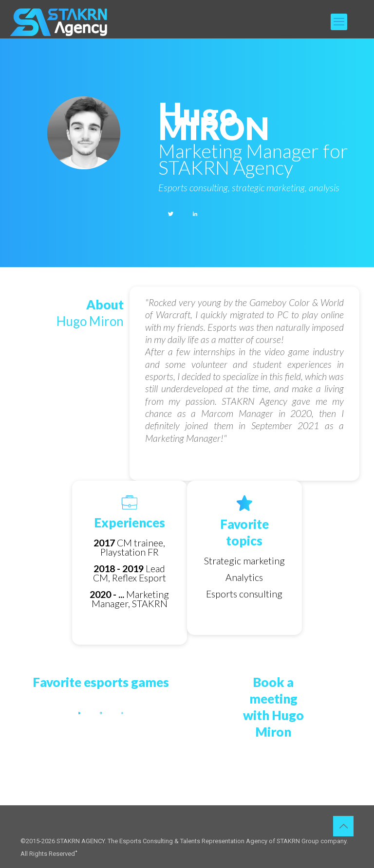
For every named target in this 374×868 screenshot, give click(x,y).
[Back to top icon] (343, 826)
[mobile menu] (339, 22)
